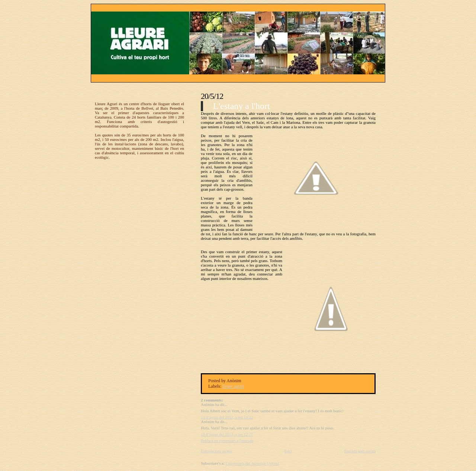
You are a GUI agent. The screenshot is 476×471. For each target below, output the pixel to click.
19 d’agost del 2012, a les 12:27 (227, 434)
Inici (288, 451)
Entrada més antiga (360, 451)
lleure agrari (233, 386)
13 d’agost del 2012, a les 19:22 (227, 417)
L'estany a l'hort (242, 106)
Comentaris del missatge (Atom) (252, 463)
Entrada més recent (216, 451)
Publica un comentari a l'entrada (227, 441)
